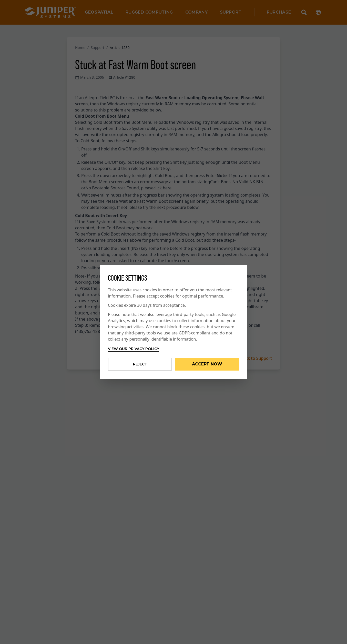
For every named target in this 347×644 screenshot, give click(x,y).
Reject (140, 364)
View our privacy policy (134, 349)
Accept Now (207, 364)
